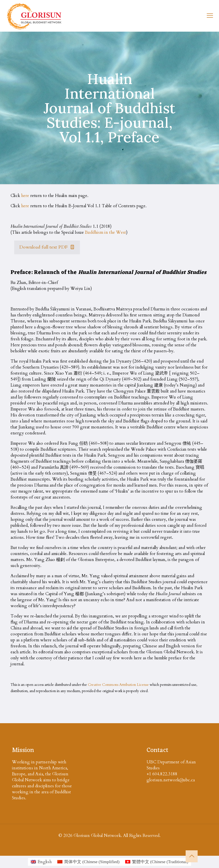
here (25, 196)
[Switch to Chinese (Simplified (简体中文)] (88, 862)
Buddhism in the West (106, 232)
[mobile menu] (210, 16)
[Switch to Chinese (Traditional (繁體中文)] (157, 862)
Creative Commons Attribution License (118, 685)
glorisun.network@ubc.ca (171, 780)
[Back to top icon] (192, 856)
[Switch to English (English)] (41, 862)
